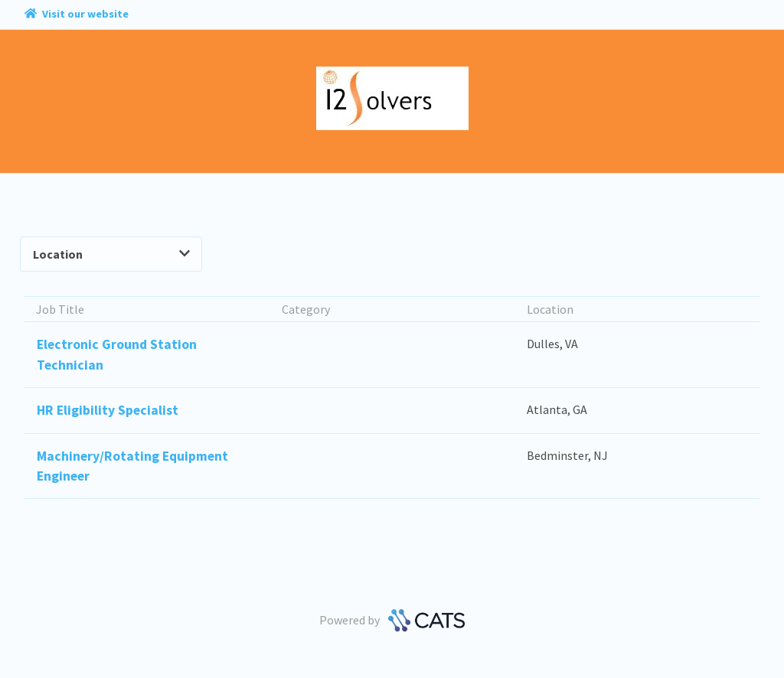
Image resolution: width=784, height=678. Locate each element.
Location (111, 254)
